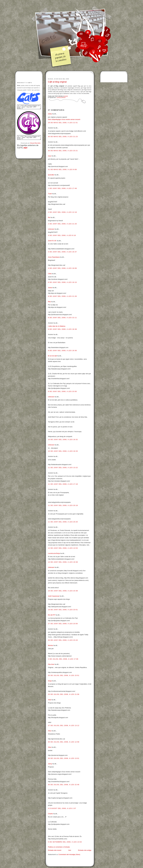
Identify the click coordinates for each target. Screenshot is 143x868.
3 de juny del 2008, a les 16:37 (62, 252)
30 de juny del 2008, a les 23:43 (63, 640)
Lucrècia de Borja (54, 553)
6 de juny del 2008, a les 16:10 (62, 282)
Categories (61, 97)
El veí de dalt (52, 356)
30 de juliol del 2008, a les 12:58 (64, 742)
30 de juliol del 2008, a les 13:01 (64, 758)
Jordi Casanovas (54, 596)
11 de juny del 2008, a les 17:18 (63, 484)
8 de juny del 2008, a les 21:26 (62, 296)
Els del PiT (52, 615)
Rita (49, 302)
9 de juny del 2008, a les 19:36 (62, 351)
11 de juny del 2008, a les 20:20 (63, 522)
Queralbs (51, 175)
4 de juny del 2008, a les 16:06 (62, 268)
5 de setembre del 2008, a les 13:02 (65, 842)
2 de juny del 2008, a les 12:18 (62, 212)
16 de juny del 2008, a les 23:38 (63, 591)
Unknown (51, 229)
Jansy (50, 764)
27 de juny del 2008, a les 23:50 (63, 624)
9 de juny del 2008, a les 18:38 (62, 329)
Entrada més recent (55, 850)
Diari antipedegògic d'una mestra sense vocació (64, 119)
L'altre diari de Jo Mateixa (57, 326)
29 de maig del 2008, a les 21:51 (63, 123)
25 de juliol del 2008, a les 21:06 (64, 694)
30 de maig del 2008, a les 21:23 (63, 137)
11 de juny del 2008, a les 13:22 (63, 468)
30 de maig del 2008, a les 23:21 (63, 151)
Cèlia (50, 274)
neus (50, 156)
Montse (50, 645)
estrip (50, 114)
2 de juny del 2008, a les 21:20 (62, 224)
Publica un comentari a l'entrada (59, 847)
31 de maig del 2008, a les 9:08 (62, 169)
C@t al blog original (57, 82)
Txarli (50, 194)
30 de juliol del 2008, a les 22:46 (64, 785)
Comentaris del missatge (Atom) (69, 854)
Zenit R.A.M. (52, 241)
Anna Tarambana (54, 257)
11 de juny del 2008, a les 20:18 (63, 505)
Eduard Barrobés (35, 143)
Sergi (50, 681)
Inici (70, 850)
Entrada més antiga (85, 850)
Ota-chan (51, 664)
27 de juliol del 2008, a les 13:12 (64, 725)
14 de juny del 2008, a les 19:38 (63, 562)
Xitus (50, 731)
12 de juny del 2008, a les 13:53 (63, 548)
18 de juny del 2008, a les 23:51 (63, 610)
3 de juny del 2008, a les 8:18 (62, 235)
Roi (49, 217)
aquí (25, 148)
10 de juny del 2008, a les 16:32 (63, 440)
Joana (50, 288)
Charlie (50, 814)
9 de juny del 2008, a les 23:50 (62, 391)
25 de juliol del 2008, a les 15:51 (64, 675)
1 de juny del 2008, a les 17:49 (62, 188)
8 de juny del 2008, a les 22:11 (62, 318)
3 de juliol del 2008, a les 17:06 (63, 659)
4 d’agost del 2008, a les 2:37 (62, 808)
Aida (49, 700)
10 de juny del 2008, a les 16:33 (63, 451)
